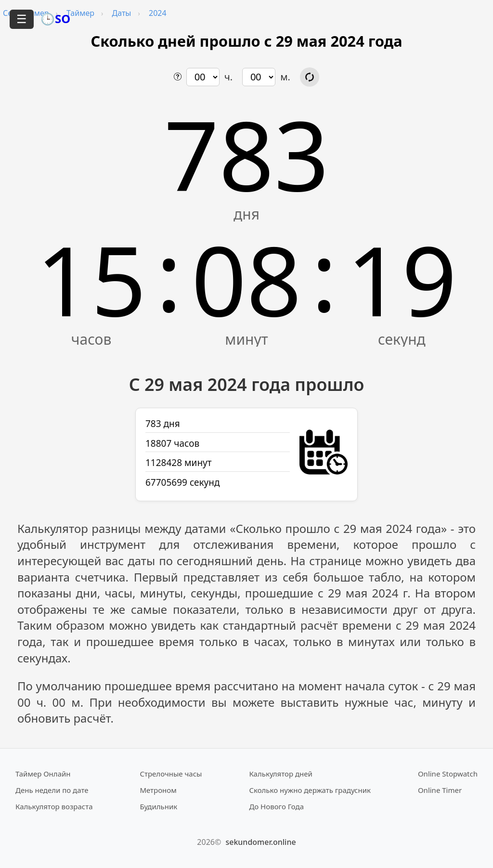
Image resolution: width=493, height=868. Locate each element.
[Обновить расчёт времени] (310, 77)
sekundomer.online (260, 842)
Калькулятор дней (281, 774)
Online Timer (440, 790)
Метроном (158, 790)
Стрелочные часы (171, 774)
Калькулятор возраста (54, 806)
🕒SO (55, 19)
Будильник (158, 806)
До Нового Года (276, 806)
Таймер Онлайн (43, 774)
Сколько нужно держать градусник (310, 790)
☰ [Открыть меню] (22, 19)
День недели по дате (52, 790)
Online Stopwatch (448, 774)
